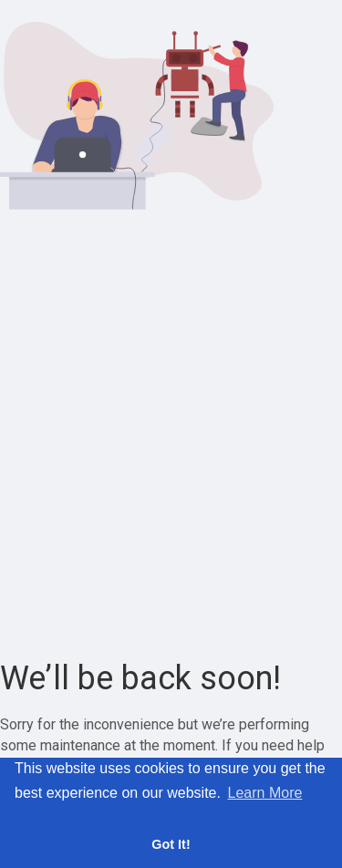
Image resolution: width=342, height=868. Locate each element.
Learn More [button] (265, 793)
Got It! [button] (171, 844)
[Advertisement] (171, 435)
